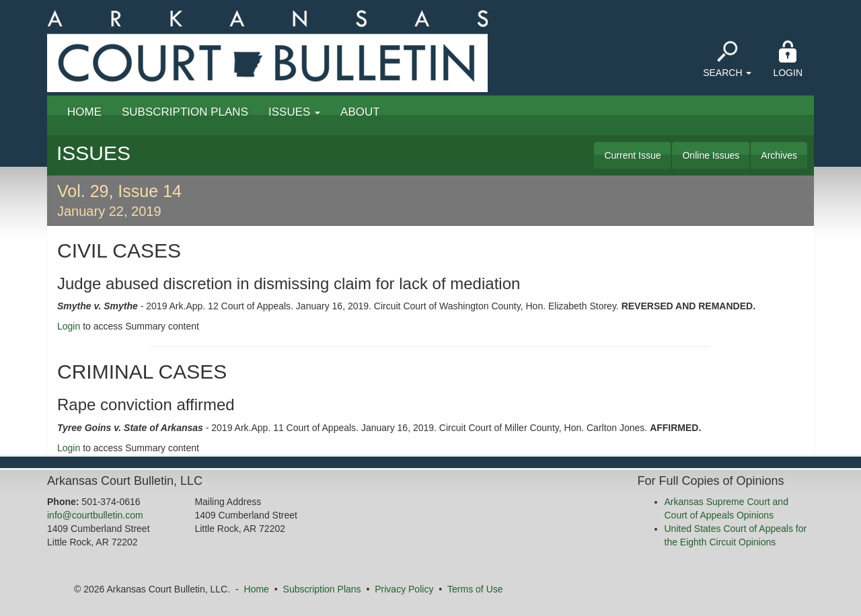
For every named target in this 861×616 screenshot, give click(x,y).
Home (84, 112)
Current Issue (632, 155)
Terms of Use (475, 589)
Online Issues (711, 155)
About (360, 112)
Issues (294, 112)
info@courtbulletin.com (95, 515)
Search (727, 59)
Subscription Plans (185, 112)
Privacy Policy (404, 589)
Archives (779, 155)
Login (788, 59)
